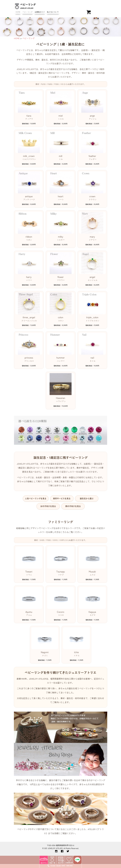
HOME (18, 12)
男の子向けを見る (72, 500)
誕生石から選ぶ (85, 493)
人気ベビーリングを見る (37, 493)
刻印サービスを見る (62, 493)
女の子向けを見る (49, 500)
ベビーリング (27, 12)
